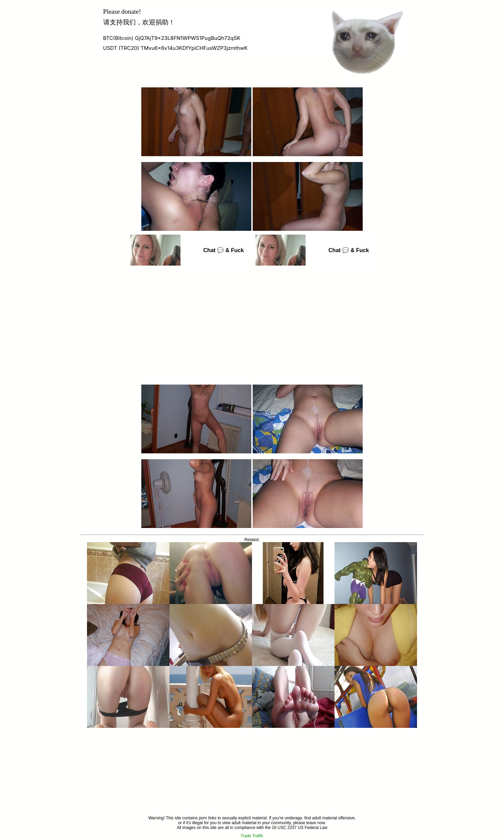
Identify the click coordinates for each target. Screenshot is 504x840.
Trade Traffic (252, 836)
